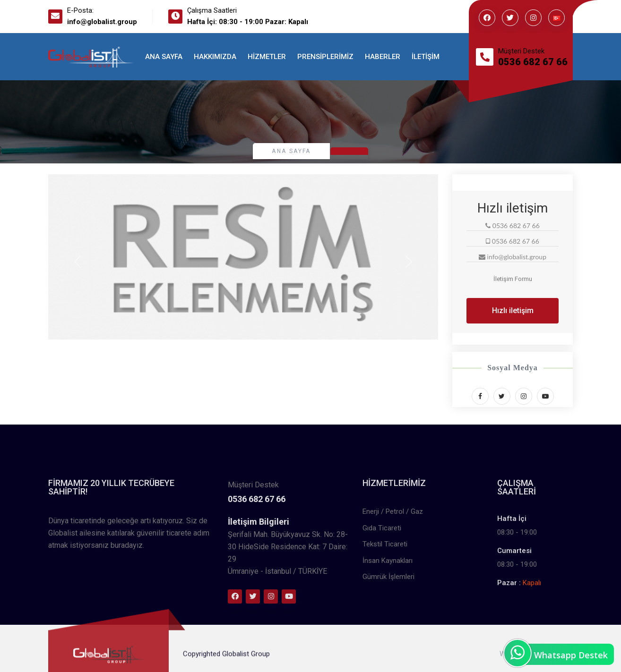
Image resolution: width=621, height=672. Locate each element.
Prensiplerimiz (325, 57)
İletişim (426, 57)
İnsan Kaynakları (388, 624)
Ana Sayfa (164, 57)
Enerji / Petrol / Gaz (393, 575)
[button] (78, 262)
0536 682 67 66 (533, 62)
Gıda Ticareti (382, 591)
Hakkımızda (215, 57)
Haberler (383, 57)
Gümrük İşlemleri (388, 640)
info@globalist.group (102, 22)
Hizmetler (267, 57)
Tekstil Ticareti (385, 607)
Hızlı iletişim (513, 310)
